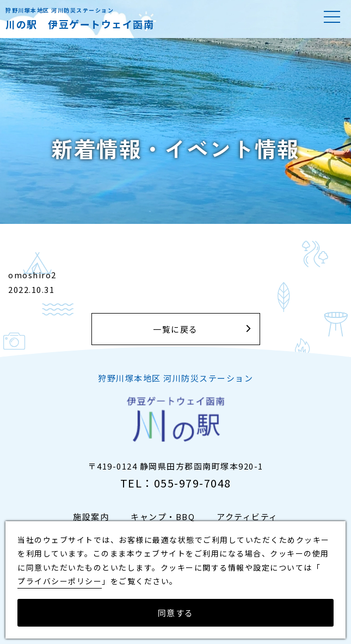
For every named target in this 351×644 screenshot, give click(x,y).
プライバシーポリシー (60, 581)
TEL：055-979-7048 (176, 483)
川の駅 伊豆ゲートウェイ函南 (80, 24)
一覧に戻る (175, 329)
